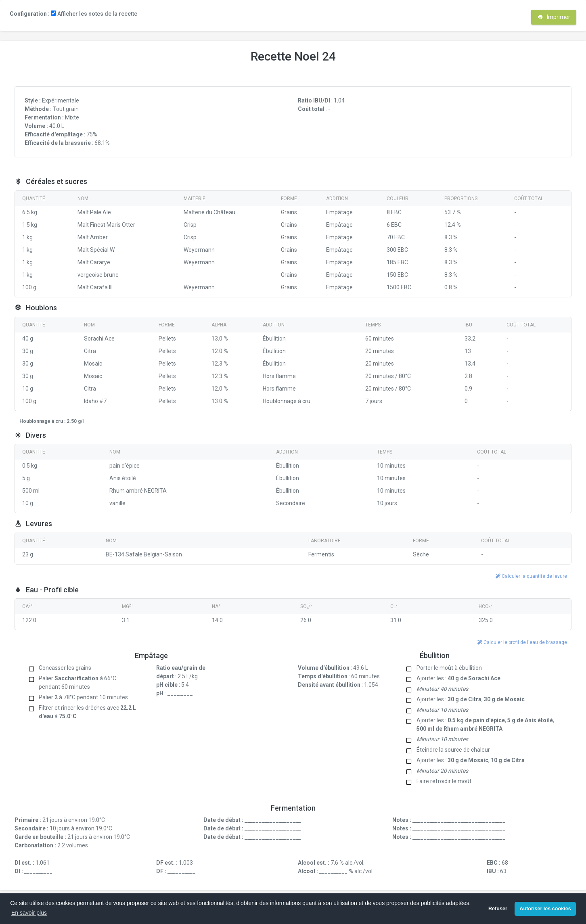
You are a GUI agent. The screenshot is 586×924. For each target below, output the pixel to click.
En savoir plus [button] (29, 913)
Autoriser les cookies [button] (545, 909)
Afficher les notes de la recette (94, 14)
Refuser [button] (498, 909)
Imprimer (554, 17)
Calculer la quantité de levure (531, 576)
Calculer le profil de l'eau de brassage (522, 642)
